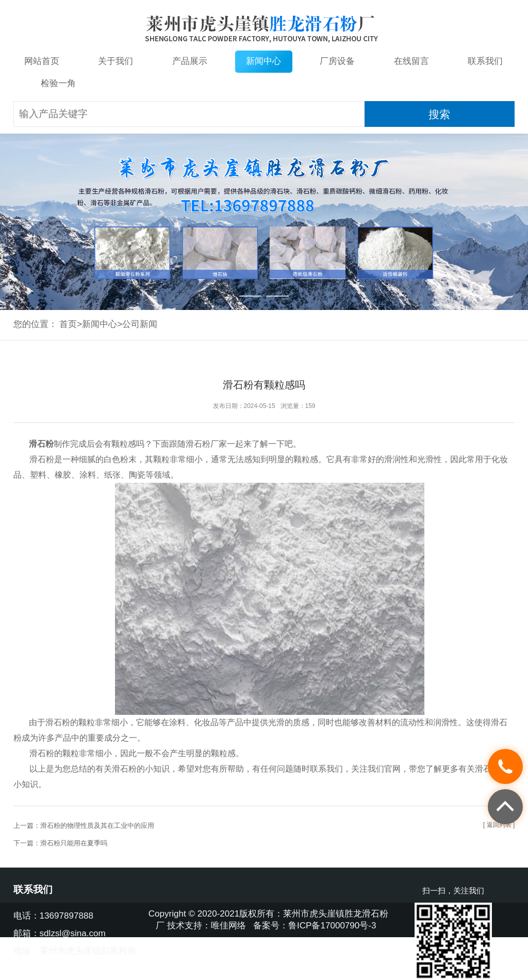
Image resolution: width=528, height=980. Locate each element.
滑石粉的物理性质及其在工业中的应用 (97, 826)
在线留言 (411, 61)
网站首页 (42, 61)
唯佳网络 (228, 926)
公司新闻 (140, 324)
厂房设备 (337, 61)
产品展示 (190, 61)
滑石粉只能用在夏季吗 (74, 843)
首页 (68, 324)
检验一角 (58, 83)
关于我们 (115, 61)
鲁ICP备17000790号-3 (332, 926)
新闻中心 (263, 61)
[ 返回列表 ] (499, 825)
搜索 (439, 115)
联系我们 (485, 61)
